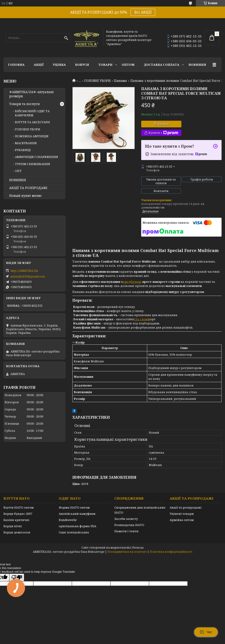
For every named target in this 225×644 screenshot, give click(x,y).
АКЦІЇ (39, 65)
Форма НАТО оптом (74, 507)
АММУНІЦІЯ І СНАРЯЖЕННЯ (37, 157)
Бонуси (82, 65)
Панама (120, 81)
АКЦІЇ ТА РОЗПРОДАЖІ (28, 188)
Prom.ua (138, 548)
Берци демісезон (17, 532)
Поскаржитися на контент (127, 552)
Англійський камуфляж (77, 514)
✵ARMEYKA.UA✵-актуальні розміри (31, 94)
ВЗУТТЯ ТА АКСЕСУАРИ (32, 122)
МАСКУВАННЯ (26, 143)
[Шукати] (66, 38)
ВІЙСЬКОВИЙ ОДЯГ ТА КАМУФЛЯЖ (32, 113)
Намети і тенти (126, 531)
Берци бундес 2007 (18, 514)
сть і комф (142, 319)
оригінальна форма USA (77, 526)
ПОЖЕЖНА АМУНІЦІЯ (32, 136)
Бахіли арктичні (16, 520)
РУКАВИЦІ (23, 150)
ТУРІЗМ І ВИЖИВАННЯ (32, 164)
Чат (206, 632)
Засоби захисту (126, 519)
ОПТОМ (128, 65)
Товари (105, 65)
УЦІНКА (59, 65)
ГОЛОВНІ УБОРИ (97, 81)
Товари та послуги (24, 104)
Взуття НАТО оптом (19, 507)
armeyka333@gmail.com (28, 276)
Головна (16, 65)
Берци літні (13, 526)
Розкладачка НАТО (129, 525)
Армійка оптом (182, 520)
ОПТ (18, 171)
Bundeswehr (68, 520)
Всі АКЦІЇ (143, 12)
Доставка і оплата (162, 65)
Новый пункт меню (25, 196)
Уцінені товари (182, 514)
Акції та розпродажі (186, 507)
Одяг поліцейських (74, 532)
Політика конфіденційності (171, 552)
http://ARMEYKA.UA (24, 271)
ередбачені (132, 282)
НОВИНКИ (197, 65)
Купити (163, 124)
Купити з (163, 133)
